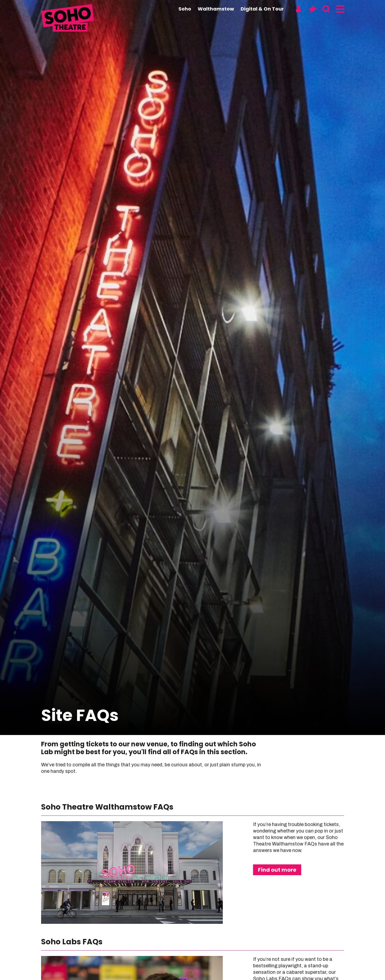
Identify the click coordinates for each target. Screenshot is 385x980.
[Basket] (312, 9)
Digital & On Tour (262, 9)
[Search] (326, 9)
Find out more (277, 870)
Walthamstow (216, 9)
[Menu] (340, 9)
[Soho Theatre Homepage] (68, 19)
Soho (185, 9)
